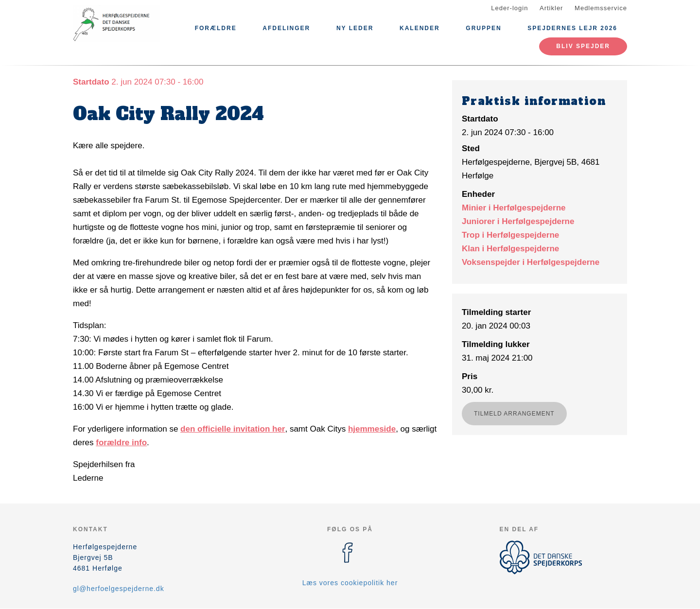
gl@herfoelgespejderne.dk (119, 589)
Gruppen (483, 28)
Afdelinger (286, 28)
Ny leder (355, 28)
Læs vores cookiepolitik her (350, 583)
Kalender (420, 28)
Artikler (551, 8)
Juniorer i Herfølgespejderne (518, 221)
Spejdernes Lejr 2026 (572, 28)
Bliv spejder (583, 46)
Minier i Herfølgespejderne (514, 208)
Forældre (216, 28)
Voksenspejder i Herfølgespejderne (531, 262)
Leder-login (509, 8)
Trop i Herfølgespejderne (510, 235)
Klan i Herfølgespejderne (510, 249)
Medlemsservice (601, 8)
